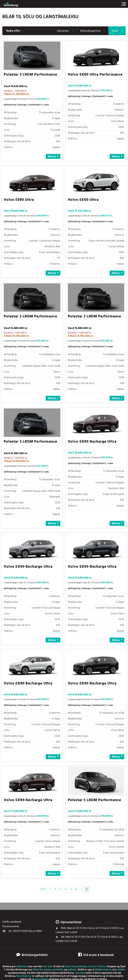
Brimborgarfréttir (35, 955)
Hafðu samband (12, 922)
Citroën (92, 967)
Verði (115, 31)
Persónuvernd (11, 927)
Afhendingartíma (90, 31)
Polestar (101, 967)
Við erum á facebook (96, 955)
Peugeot (111, 967)
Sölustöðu (63, 31)
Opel (123, 967)
